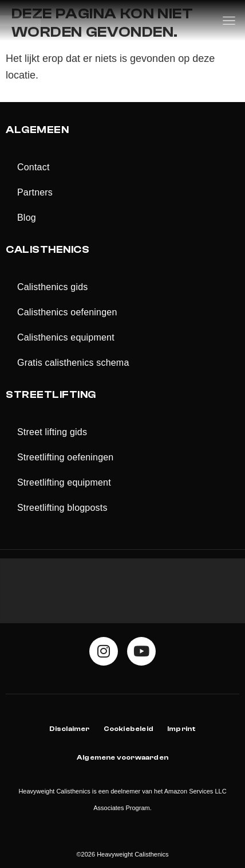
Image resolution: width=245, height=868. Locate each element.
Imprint (181, 729)
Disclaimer (70, 729)
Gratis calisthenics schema (73, 363)
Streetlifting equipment (64, 482)
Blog (27, 218)
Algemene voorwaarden (122, 757)
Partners (35, 192)
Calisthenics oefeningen (67, 312)
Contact (33, 167)
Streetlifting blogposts (62, 508)
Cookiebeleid (129, 729)
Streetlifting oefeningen (65, 457)
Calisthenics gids (52, 287)
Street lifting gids (52, 432)
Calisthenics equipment (66, 337)
